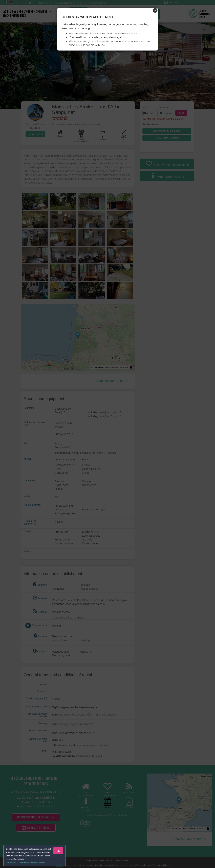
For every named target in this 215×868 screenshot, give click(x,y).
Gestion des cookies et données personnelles (26, 862)
